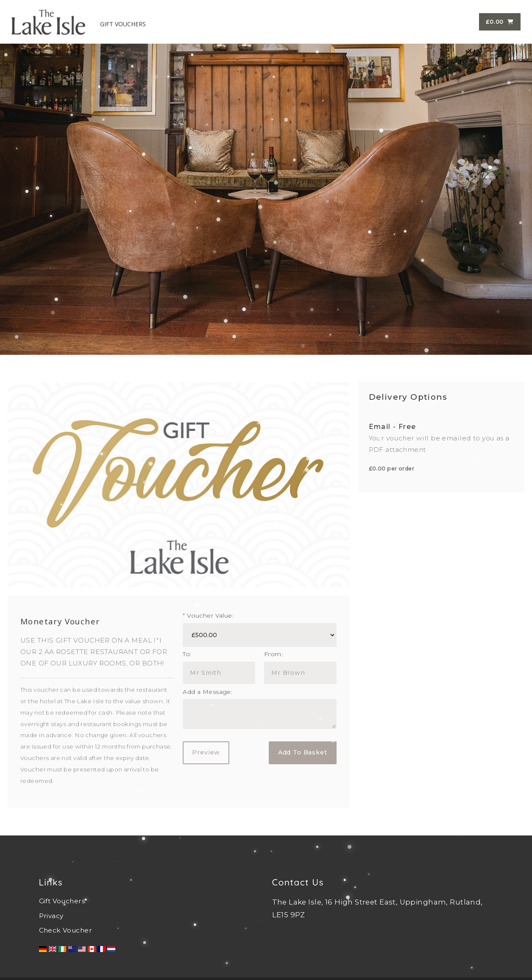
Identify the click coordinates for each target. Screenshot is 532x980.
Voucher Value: (208, 615)
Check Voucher (65, 930)
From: (273, 654)
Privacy (51, 916)
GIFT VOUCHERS (123, 23)
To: (187, 654)
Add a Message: (208, 692)
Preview (206, 752)
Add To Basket (303, 752)
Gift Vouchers (62, 901)
